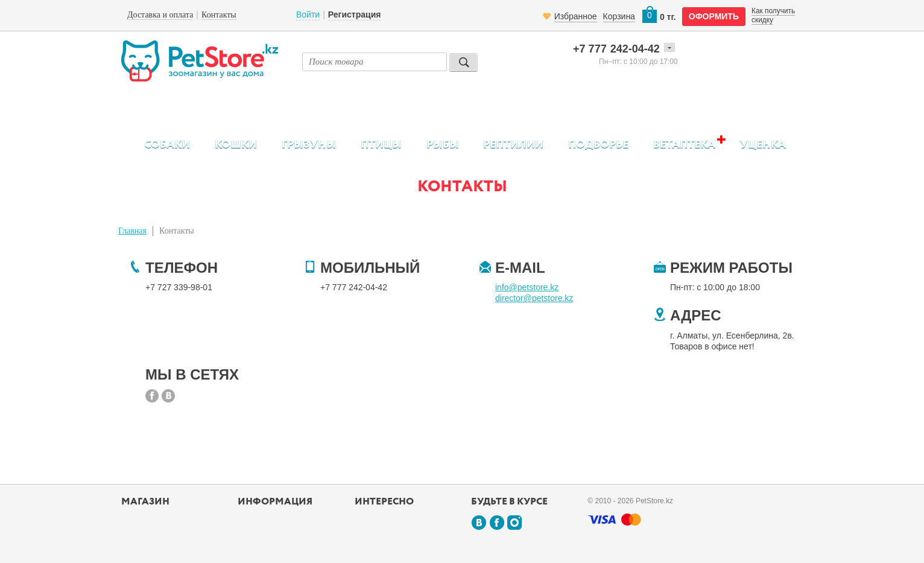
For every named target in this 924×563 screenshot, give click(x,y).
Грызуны (309, 145)
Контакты (177, 231)
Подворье (598, 145)
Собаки (167, 145)
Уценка (763, 145)
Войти (308, 14)
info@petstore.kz (527, 287)
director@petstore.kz (534, 298)
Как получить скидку (773, 15)
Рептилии (513, 145)
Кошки (236, 145)
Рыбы (443, 145)
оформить (714, 16)
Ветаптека (684, 145)
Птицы (381, 145)
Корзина (619, 16)
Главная (132, 231)
